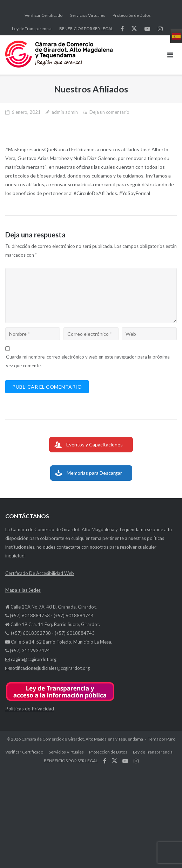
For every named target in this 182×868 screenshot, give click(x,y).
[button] (60, 700)
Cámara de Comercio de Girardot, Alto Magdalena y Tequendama (82, 739)
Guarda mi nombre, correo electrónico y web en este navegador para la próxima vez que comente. (88, 361)
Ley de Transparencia (32, 29)
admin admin (65, 112)
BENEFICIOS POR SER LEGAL (86, 29)
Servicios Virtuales (88, 15)
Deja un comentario (109, 112)
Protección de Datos (132, 15)
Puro (171, 739)
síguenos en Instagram (160, 29)
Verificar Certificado (43, 15)
